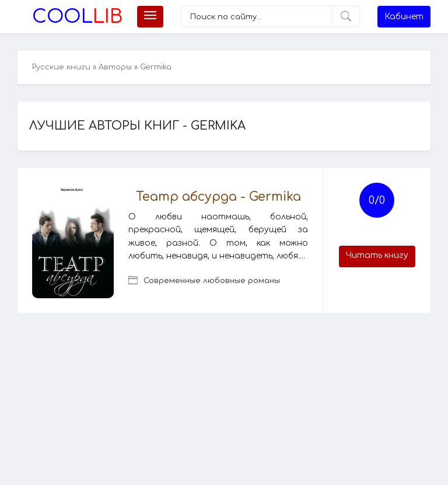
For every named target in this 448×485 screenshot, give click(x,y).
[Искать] (346, 17)
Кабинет (404, 17)
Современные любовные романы (212, 281)
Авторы (115, 67)
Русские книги (61, 67)
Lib (77, 17)
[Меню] (150, 17)
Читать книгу (377, 255)
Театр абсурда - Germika (218, 197)
